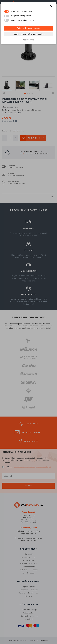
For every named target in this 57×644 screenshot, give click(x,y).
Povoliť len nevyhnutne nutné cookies (29, 34)
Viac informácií (28, 40)
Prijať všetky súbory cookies (29, 28)
